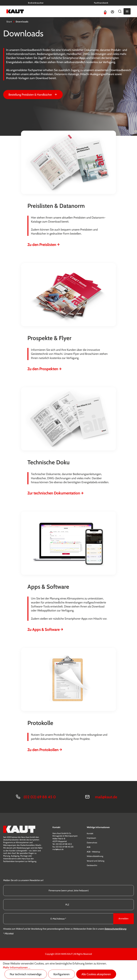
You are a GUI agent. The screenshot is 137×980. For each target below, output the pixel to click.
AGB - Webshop (93, 852)
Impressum (91, 838)
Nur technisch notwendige (26, 974)
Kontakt (90, 833)
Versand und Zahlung (96, 861)
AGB (89, 847)
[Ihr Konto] (112, 11)
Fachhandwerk (101, 3)
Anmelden (124, 919)
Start (9, 22)
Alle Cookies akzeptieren (96, 974)
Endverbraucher (36, 3)
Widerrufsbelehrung (95, 856)
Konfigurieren (62, 974)
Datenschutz (92, 843)
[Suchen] (120, 11)
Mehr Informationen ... (17, 968)
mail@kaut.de (106, 797)
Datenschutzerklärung (116, 929)
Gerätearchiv (92, 865)
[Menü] (127, 11)
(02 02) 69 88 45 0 (40, 797)
